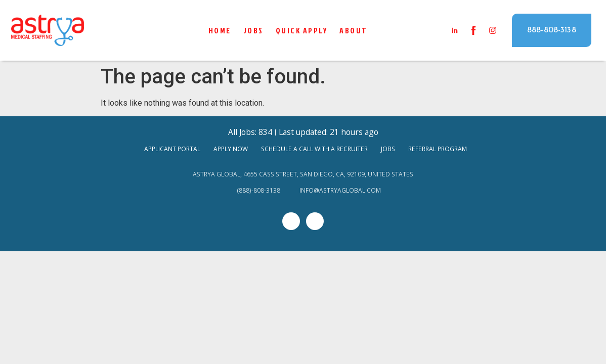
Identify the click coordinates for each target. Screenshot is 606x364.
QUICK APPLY (302, 30)
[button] (552, 30)
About (354, 30)
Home (220, 30)
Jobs (253, 30)
